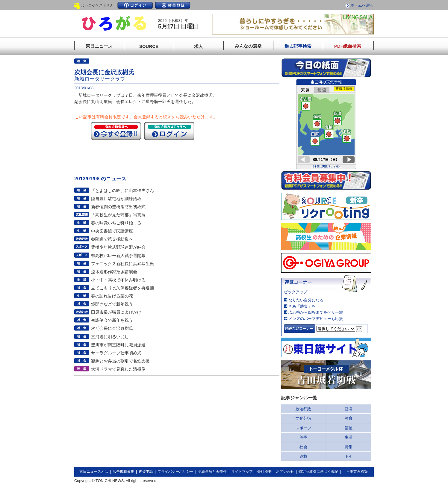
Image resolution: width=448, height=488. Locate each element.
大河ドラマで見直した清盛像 (118, 369)
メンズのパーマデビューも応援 (316, 319)
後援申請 (146, 472)
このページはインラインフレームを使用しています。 (326, 124)
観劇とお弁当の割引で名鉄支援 (120, 361)
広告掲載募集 (123, 472)
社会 (303, 447)
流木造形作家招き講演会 (114, 272)
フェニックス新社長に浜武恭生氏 (122, 264)
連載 (303, 456)
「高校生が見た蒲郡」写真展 (118, 215)
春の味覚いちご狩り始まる (116, 223)
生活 (349, 437)
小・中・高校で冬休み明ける (118, 280)
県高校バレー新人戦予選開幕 (118, 256)
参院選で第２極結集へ (112, 239)
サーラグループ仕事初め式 (116, 353)
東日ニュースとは (94, 472)
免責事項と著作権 (212, 472)
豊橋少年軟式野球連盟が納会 (118, 247)
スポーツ (303, 428)
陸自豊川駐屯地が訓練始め (116, 199)
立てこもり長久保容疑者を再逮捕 (122, 288)
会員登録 (173, 5)
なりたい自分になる (306, 300)
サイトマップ (242, 472)
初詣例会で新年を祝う (112, 320)
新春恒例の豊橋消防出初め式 (118, 207)
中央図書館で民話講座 (112, 231)
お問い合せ (285, 472)
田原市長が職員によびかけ (116, 312)
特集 (349, 447)
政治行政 (303, 409)
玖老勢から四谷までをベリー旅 (316, 312)
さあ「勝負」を (302, 306)
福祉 (349, 428)
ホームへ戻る (362, 5)
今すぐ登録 (116, 131)
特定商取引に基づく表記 (318, 472)
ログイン (135, 5)
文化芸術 (303, 418)
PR (349, 456)
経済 (349, 409)
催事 (303, 437)
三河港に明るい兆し (110, 337)
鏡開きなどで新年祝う (112, 304)
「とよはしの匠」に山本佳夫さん (122, 191)
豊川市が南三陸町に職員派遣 (118, 345)
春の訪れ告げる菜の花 (112, 296)
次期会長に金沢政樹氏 (112, 328)
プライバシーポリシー (175, 472)
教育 (349, 418)
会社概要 (264, 472)
